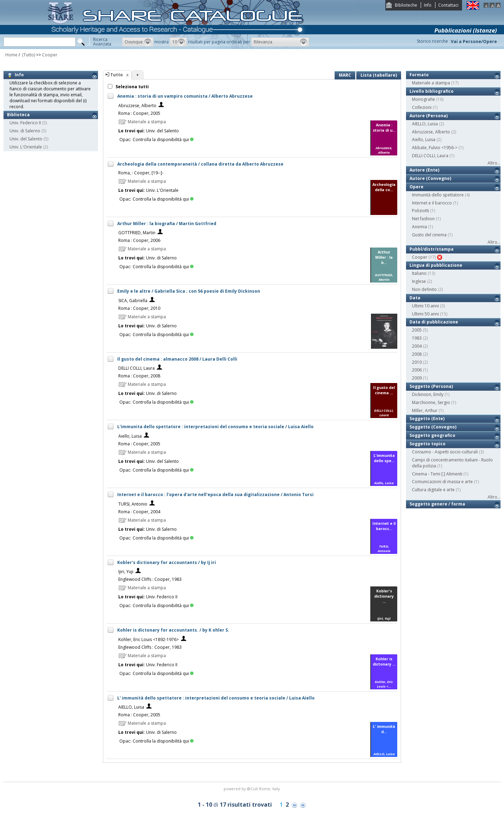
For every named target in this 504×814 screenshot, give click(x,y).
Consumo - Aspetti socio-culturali (445, 452)
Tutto (117, 75)
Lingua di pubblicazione (436, 265)
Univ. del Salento (26, 139)
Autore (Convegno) (430, 178)
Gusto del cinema (429, 235)
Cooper (50, 55)
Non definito (424, 289)
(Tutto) (28, 55)
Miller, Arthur (425, 411)
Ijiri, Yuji (126, 572)
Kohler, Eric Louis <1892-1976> (149, 639)
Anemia (419, 227)
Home (11, 55)
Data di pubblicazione (434, 322)
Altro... (494, 163)
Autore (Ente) (424, 170)
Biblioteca (18, 115)
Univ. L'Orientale (26, 147)
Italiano (419, 273)
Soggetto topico (428, 444)
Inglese (419, 281)
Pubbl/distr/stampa (432, 249)
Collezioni (422, 107)
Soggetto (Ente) (427, 419)
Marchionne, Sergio (431, 402)
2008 (417, 354)
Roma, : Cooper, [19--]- (141, 173)
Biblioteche (406, 5)
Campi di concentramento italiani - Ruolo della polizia (452, 463)
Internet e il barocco (432, 203)
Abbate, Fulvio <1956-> (435, 148)
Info (428, 5)
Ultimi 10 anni (425, 306)
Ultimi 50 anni (425, 314)
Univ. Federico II (25, 123)
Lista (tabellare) (379, 75)
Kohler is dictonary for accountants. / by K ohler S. (173, 630)
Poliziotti (421, 211)
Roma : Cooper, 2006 (139, 240)
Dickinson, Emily (428, 394)
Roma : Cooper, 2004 (139, 512)
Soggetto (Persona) (431, 386)
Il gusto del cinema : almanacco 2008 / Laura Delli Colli (177, 359)
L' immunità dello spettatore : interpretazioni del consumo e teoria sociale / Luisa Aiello (216, 698)
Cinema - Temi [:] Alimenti (437, 474)
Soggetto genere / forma (437, 504)
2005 (417, 330)
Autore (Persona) (429, 116)
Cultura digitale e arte (433, 490)
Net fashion (423, 219)
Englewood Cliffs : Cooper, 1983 (150, 579)
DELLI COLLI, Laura (136, 368)
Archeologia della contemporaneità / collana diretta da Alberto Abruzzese (200, 164)
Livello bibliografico (432, 91)
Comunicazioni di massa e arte (442, 482)
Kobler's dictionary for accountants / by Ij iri (167, 562)
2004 (417, 346)
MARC (345, 75)
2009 (417, 378)
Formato (419, 75)
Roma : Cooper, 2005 (139, 113)
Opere (416, 187)
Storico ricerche (432, 41)
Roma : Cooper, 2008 (139, 376)
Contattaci (448, 5)
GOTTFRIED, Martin (137, 233)
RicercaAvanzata (102, 42)
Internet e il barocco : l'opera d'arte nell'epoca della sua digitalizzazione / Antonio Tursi (215, 495)
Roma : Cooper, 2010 (139, 308)
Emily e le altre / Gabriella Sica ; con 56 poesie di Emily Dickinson (189, 291)
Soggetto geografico (432, 435)
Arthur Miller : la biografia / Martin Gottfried (167, 224)
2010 (417, 362)
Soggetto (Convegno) (433, 427)
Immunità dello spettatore (438, 195)
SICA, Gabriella (133, 301)
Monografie (423, 99)
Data (415, 298)
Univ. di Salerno (25, 131)
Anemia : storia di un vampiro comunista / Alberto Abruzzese (185, 96)
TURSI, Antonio (133, 504)
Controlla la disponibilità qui (163, 140)
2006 (417, 370)
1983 (417, 338)
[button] (138, 42)
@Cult (253, 789)
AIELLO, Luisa (131, 707)
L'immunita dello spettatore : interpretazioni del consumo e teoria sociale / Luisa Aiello (215, 427)
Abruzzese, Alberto (137, 106)
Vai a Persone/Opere (474, 41)
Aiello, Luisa (130, 436)
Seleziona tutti (132, 87)
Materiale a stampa (431, 83)
